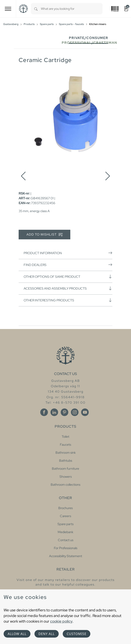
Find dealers (68, 265)
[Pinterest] (64, 412)
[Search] (36, 9)
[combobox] (72, 9)
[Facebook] (44, 412)
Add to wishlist (45, 235)
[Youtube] (85, 412)
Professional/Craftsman (89, 43)
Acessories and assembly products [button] (68, 288)
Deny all (47, 634)
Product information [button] (68, 253)
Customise (77, 634)
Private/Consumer (89, 38)
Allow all (17, 634)
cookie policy (61, 621)
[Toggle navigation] (8, 9)
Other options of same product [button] (68, 277)
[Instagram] (75, 412)
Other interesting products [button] (68, 300)
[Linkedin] (54, 412)
